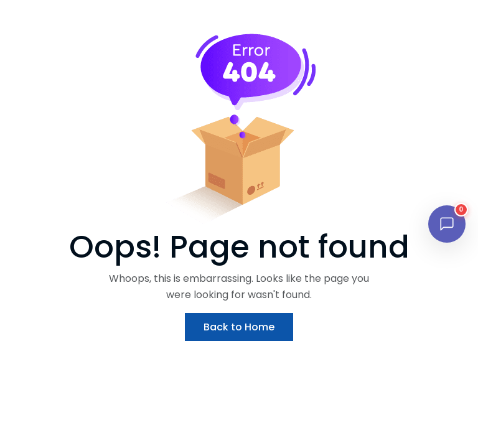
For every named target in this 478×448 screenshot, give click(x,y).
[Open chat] (447, 224)
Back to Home (239, 327)
